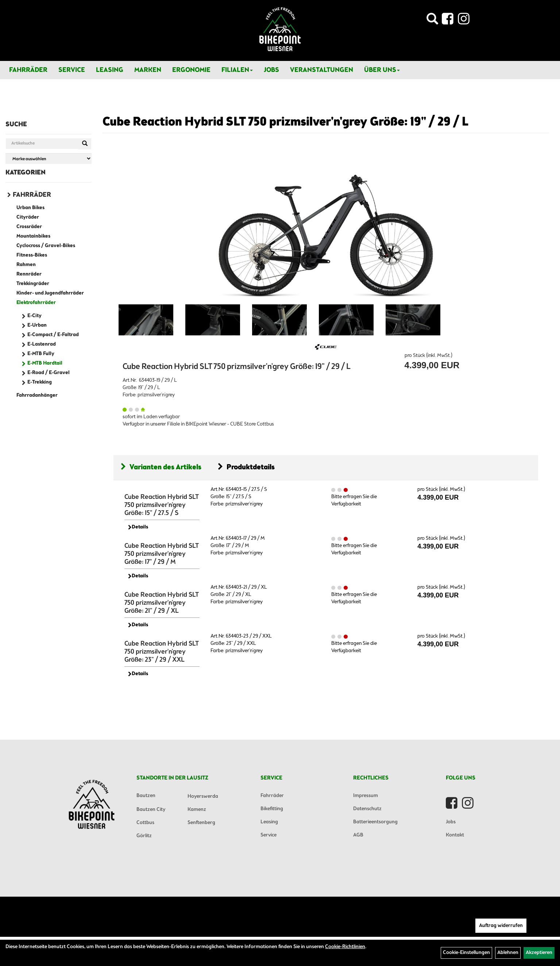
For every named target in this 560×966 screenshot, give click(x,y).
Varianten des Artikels (161, 467)
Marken (148, 70)
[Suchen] (85, 144)
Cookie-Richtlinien (345, 947)
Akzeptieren (539, 953)
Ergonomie (191, 70)
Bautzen (146, 796)
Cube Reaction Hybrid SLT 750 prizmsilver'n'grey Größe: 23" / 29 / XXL (161, 652)
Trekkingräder (33, 284)
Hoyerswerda (203, 796)
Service (72, 70)
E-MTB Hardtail (45, 363)
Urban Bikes (30, 208)
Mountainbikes (33, 236)
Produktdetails (246, 467)
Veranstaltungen (322, 70)
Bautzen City (151, 810)
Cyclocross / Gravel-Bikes (46, 246)
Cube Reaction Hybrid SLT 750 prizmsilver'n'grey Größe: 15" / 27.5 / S (161, 505)
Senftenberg (201, 823)
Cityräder (28, 217)
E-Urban (37, 325)
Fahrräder (28, 70)
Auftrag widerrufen (501, 926)
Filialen (237, 70)
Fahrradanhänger (37, 395)
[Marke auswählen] (49, 159)
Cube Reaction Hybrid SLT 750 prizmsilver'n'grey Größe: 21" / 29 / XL (161, 603)
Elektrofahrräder (36, 303)
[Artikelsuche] (432, 21)
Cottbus (145, 823)
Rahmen (26, 265)
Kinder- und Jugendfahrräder (50, 293)
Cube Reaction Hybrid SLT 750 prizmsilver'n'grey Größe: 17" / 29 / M (161, 554)
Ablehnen (508, 953)
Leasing (110, 70)
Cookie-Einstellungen (466, 953)
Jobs (271, 70)
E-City (34, 316)
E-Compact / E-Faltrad (53, 335)
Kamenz (197, 810)
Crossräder (29, 227)
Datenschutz (367, 809)
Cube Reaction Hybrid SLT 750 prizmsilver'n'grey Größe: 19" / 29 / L (285, 122)
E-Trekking (40, 382)
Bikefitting (272, 809)
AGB (358, 835)
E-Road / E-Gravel (49, 373)
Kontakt (455, 835)
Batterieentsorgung (375, 822)
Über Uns (382, 70)
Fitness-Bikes (32, 255)
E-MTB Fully (41, 354)
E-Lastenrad (42, 344)
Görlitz (144, 836)
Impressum (366, 796)
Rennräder (29, 274)
